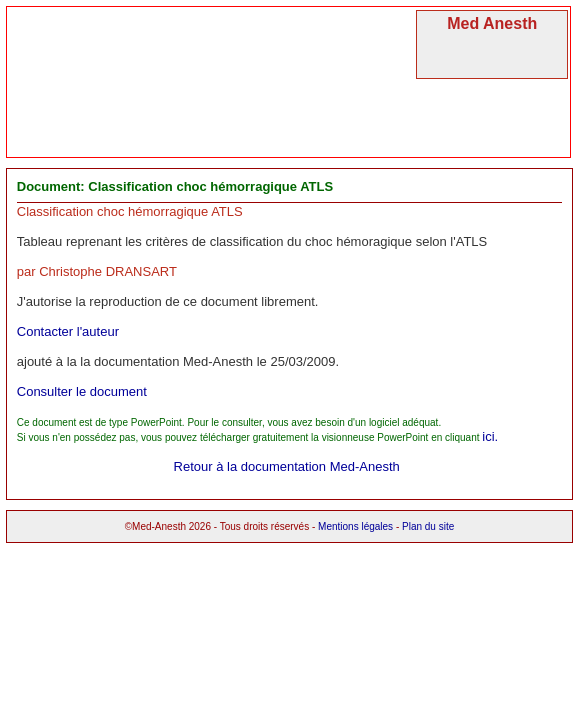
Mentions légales (355, 526)
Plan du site (428, 526)
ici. (490, 436)
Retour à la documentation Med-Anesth (287, 466)
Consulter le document (82, 391)
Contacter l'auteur (68, 331)
